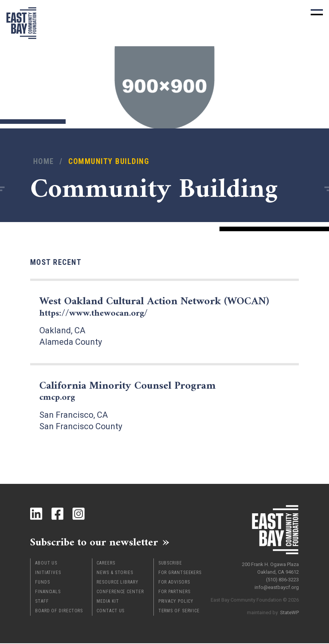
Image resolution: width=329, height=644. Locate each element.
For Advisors (174, 583)
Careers (106, 564)
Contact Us (110, 612)
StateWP (289, 611)
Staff (42, 602)
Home (44, 161)
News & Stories (115, 573)
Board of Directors (59, 612)
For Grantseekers (180, 573)
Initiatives (48, 573)
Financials (48, 592)
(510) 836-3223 (282, 578)
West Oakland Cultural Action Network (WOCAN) (163, 307)
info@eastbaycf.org (277, 586)
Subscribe (170, 564)
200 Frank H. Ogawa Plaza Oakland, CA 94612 (270, 567)
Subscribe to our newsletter (99, 542)
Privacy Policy (176, 602)
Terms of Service (179, 612)
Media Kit (108, 602)
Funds (43, 583)
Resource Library (117, 583)
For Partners (174, 592)
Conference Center (120, 592)
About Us (46, 564)
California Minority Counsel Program (133, 391)
